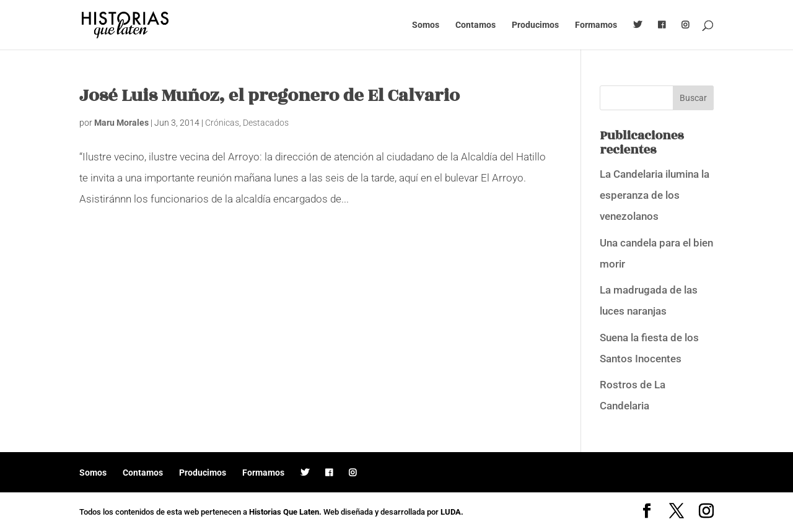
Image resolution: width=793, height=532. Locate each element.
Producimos (535, 25)
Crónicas (222, 123)
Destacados (266, 123)
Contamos (475, 25)
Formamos (596, 25)
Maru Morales (121, 123)
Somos (426, 25)
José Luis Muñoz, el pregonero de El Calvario (269, 96)
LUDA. (452, 512)
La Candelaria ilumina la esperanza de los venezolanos (655, 195)
